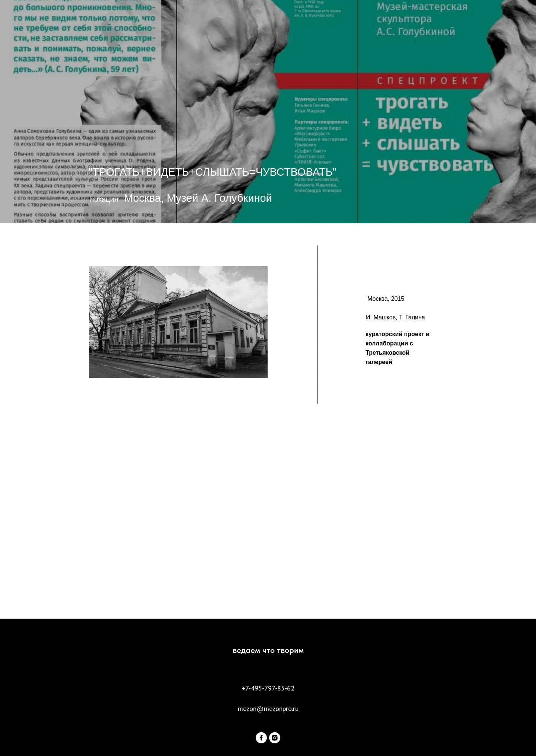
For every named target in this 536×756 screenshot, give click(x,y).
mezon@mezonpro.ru (268, 709)
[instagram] (275, 738)
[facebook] (261, 738)
